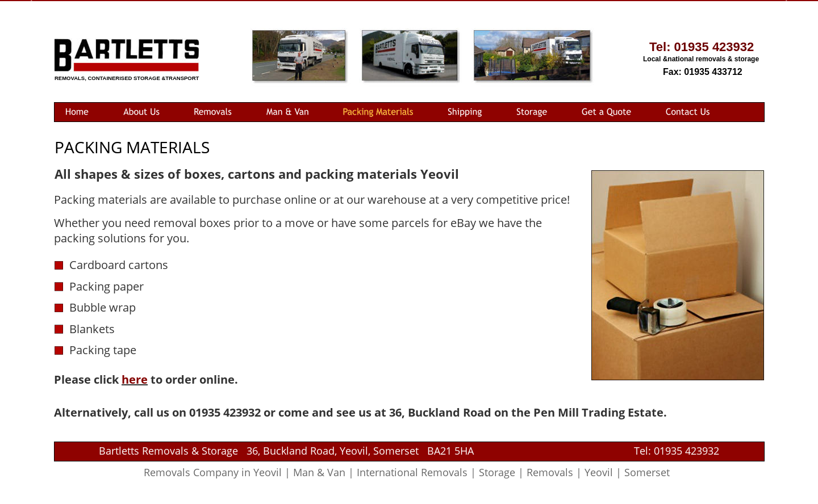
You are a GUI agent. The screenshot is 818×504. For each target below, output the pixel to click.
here (135, 379)
